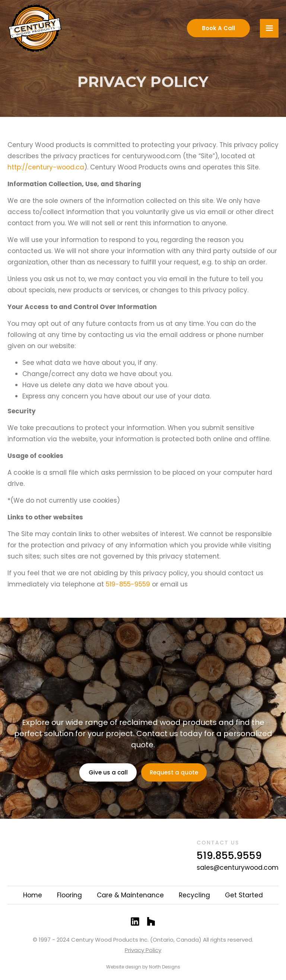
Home (33, 895)
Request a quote (174, 772)
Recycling (194, 895)
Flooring (69, 895)
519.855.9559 (229, 856)
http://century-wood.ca (46, 167)
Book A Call (218, 28)
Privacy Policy (143, 950)
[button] (269, 28)
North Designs (165, 967)
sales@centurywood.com (238, 868)
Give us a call (108, 772)
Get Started (244, 895)
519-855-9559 (128, 584)
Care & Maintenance (130, 895)
